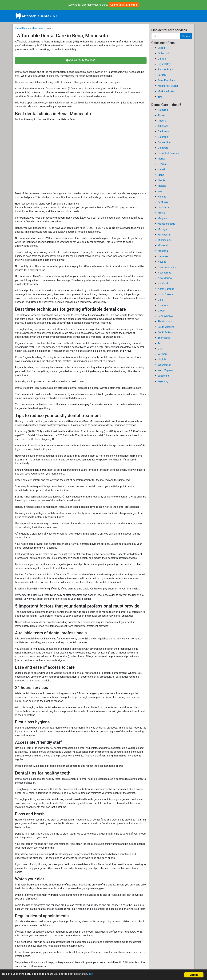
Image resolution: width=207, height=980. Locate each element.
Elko (160, 97)
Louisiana (163, 207)
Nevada (162, 262)
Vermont (163, 354)
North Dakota (165, 294)
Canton (162, 59)
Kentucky (163, 202)
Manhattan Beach (168, 86)
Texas (161, 343)
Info (91, 974)
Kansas (162, 197)
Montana (163, 251)
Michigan (163, 229)
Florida (162, 159)
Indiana (162, 186)
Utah (160, 349)
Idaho (161, 175)
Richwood (163, 53)
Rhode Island (165, 321)
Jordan (162, 75)
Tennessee (164, 338)
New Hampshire (167, 267)
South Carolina (166, 327)
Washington (164, 365)
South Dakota (165, 332)
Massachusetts (166, 224)
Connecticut (165, 142)
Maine (161, 213)
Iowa (160, 191)
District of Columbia (169, 153)
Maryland (163, 218)
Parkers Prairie (166, 70)
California (163, 131)
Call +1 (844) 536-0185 (81, 60)
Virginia (162, 359)
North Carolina (166, 289)
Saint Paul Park (166, 80)
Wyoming (163, 381)
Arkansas (163, 126)
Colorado (163, 137)
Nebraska (163, 256)
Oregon (162, 311)
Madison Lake (166, 91)
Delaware (163, 148)
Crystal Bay (164, 64)
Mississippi (164, 240)
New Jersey (164, 273)
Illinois (161, 180)
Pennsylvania (165, 316)
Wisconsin (164, 376)
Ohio (160, 300)
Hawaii (162, 169)
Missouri (163, 245)
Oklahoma (163, 305)
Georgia (162, 164)
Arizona (162, 121)
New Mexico (165, 278)
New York (163, 283)
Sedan (161, 48)
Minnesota (164, 235)
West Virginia (165, 370)
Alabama (163, 110)
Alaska (162, 115)
